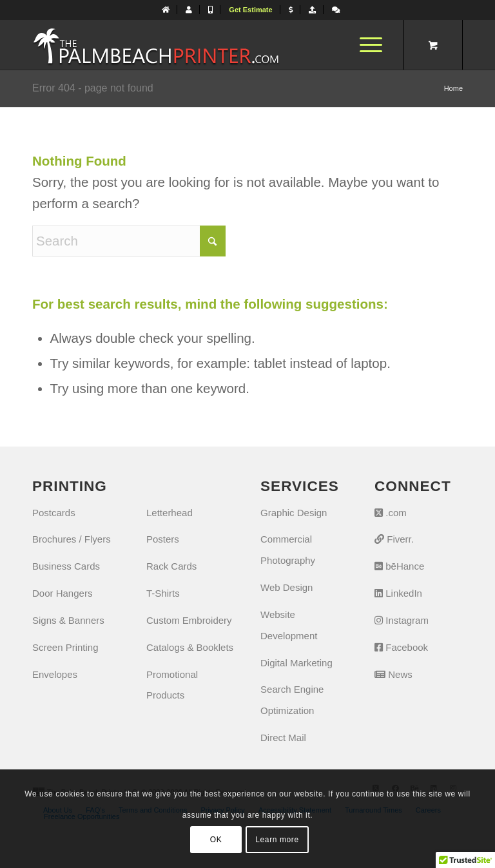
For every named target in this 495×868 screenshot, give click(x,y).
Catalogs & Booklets (190, 647)
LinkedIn (398, 593)
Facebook (401, 647)
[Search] (129, 241)
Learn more (277, 840)
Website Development (289, 625)
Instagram (402, 620)
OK (216, 840)
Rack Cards (171, 566)
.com (391, 513)
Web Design (286, 587)
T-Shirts (163, 593)
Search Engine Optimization (292, 700)
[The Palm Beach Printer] (156, 45)
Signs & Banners (68, 620)
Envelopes (55, 674)
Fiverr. (394, 539)
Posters (163, 539)
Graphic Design (294, 513)
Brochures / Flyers (72, 539)
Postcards (54, 513)
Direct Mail (283, 738)
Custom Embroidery (189, 620)
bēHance (399, 566)
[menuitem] (166, 10)
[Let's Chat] (336, 10)
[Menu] (364, 45)
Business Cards (66, 566)
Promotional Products (172, 685)
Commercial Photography (288, 550)
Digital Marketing (296, 663)
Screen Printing (65, 647)
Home (453, 88)
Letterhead (170, 513)
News (393, 674)
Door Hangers (62, 593)
